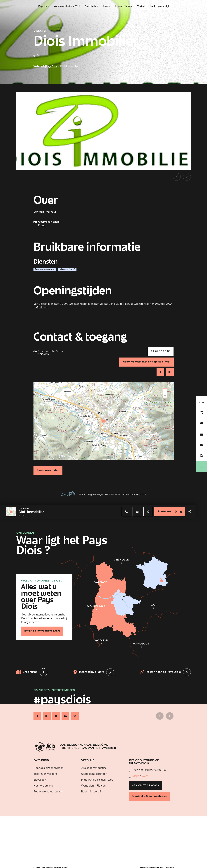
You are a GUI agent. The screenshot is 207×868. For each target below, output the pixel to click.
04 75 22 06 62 (161, 351)
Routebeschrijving (170, 512)
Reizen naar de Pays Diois (160, 672)
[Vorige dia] (177, 177)
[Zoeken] (202, 456)
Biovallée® (40, 780)
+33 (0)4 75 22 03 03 (146, 786)
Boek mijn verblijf (159, 6)
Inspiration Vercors (45, 774)
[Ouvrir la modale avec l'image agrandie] (104, 131)
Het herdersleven (44, 786)
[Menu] (202, 467)
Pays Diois (44, 6)
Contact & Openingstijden (149, 796)
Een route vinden (48, 471)
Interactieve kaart (88, 672)
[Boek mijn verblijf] (202, 423)
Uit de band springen (94, 774)
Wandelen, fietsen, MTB (67, 6)
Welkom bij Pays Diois (45, 67)
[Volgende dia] (187, 177)
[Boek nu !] (202, 412)
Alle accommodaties (94, 768)
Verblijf (141, 6)
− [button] (165, 395)
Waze (145, 776)
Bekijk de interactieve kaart (42, 631)
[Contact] (202, 445)
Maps (136, 776)
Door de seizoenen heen (49, 768)
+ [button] (165, 391)
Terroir (106, 6)
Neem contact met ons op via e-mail (146, 362)
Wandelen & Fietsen (93, 786)
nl (200, 403)
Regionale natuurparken (48, 792)
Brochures (27, 672)
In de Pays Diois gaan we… (97, 780)
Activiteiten (91, 6)
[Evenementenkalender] (202, 434)
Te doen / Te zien (124, 6)
